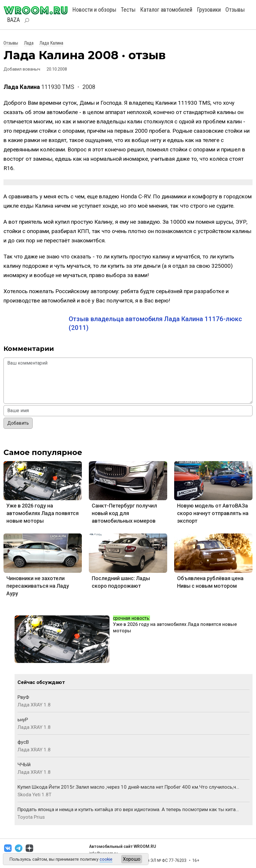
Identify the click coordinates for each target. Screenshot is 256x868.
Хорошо (132, 859)
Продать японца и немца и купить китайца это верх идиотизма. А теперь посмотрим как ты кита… (128, 809)
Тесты (128, 10)
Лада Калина (51, 43)
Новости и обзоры (94, 10)
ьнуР (23, 720)
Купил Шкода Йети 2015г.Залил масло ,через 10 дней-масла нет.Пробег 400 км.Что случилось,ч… (128, 787)
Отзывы (235, 10)
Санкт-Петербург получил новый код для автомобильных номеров (124, 513)
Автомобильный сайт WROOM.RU (123, 846)
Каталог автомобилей (166, 10)
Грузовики (209, 10)
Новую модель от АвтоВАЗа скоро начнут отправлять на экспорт (213, 513)
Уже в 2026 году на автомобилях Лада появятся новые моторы (43, 513)
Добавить (18, 423)
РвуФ (23, 697)
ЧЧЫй (24, 764)
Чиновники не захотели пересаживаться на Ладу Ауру (38, 586)
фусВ (23, 742)
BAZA (13, 20)
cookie (106, 859)
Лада (29, 43)
